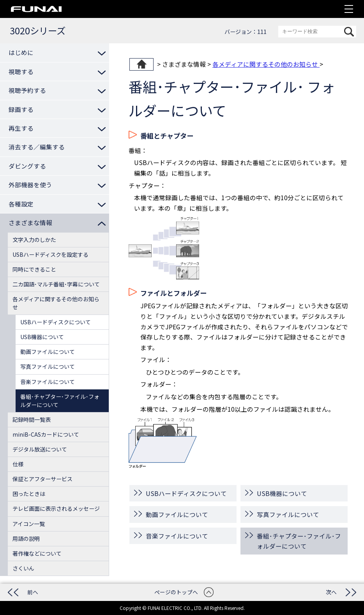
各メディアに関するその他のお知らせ (266, 64)
